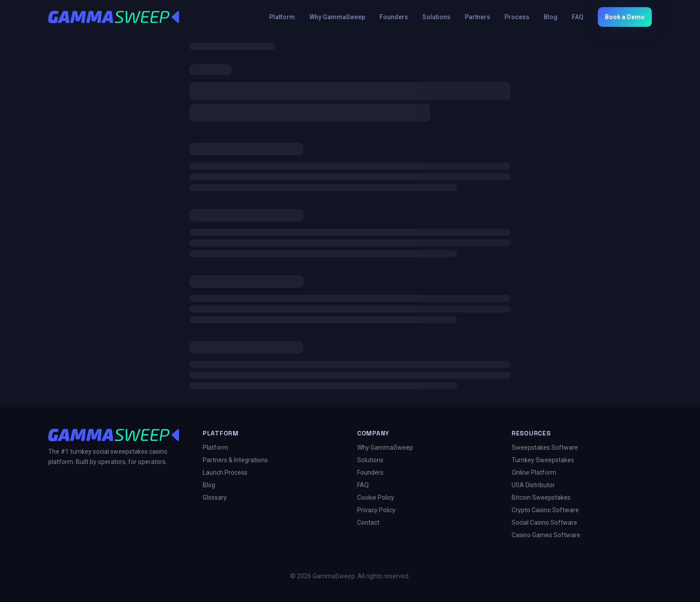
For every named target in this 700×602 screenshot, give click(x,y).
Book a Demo (625, 17)
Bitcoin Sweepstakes (541, 497)
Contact (368, 523)
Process (517, 17)
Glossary (215, 497)
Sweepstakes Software (545, 447)
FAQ (578, 17)
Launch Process (225, 472)
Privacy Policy (376, 510)
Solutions (436, 17)
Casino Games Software (546, 535)
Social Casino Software (544, 523)
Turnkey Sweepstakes (543, 460)
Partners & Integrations (235, 460)
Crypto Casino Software (545, 510)
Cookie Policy (376, 497)
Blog (551, 17)
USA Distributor (533, 485)
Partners (477, 17)
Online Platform (534, 472)
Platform (282, 17)
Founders (394, 17)
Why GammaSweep (337, 17)
